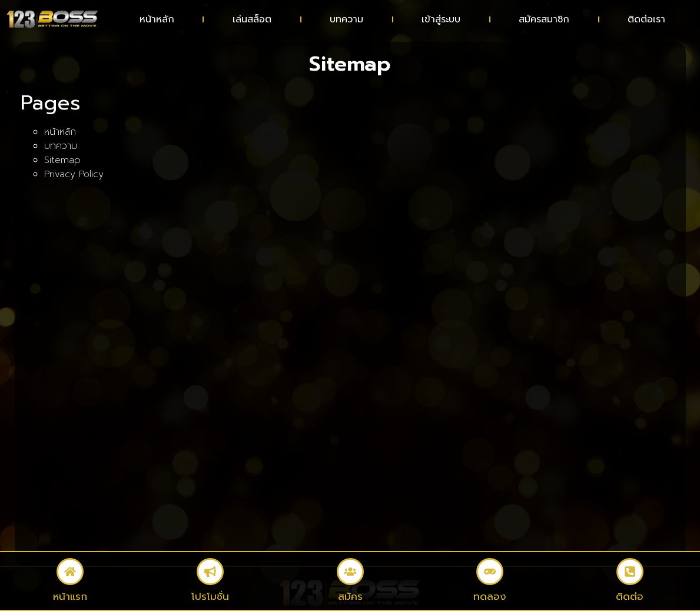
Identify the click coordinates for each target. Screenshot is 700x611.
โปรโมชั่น (210, 596)
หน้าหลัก (157, 19)
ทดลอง (490, 596)
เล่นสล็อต (252, 19)
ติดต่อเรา (646, 19)
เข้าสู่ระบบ (441, 19)
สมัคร (350, 596)
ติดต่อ (630, 596)
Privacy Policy (74, 174)
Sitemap (62, 160)
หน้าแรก (70, 596)
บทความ (346, 19)
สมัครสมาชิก (544, 19)
